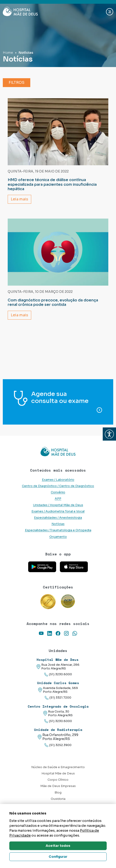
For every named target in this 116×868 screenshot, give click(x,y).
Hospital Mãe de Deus (58, 773)
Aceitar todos (58, 846)
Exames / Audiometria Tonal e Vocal (58, 511)
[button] (109, 434)
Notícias (58, 524)
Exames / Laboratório (58, 480)
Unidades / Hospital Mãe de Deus (58, 505)
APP (58, 499)
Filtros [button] (17, 83)
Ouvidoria (58, 799)
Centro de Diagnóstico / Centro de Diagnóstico (58, 486)
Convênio (58, 492)
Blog (58, 793)
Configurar (58, 857)
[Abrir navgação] (110, 12)
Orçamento (58, 537)
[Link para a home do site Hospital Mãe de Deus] (58, 452)
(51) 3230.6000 (58, 674)
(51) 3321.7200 (58, 698)
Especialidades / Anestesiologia (58, 518)
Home (8, 53)
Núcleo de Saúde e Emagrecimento (58, 767)
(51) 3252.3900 (58, 745)
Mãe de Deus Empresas (58, 786)
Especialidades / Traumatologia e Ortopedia (58, 530)
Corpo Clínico (58, 780)
